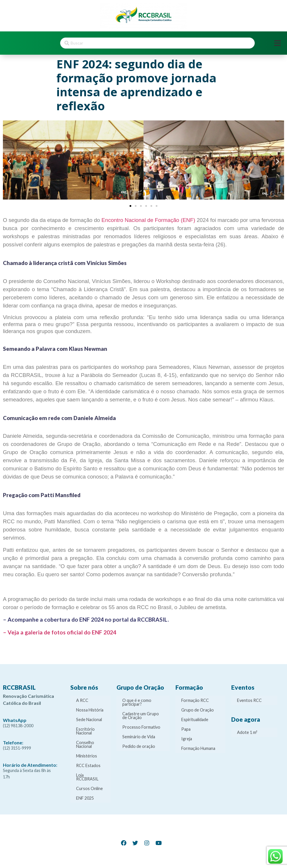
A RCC (82, 700)
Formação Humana (198, 748)
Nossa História (90, 710)
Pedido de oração (139, 746)
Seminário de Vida (139, 737)
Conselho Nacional (85, 744)
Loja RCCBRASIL (87, 777)
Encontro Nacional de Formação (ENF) (148, 220)
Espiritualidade (195, 720)
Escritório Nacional (85, 731)
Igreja (187, 739)
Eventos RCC (249, 700)
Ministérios (87, 756)
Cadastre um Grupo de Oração (141, 716)
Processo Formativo (141, 727)
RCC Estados (88, 765)
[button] (9, 161)
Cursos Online (89, 788)
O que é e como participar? (137, 702)
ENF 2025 (85, 798)
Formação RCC (195, 700)
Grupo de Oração (198, 710)
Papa (186, 729)
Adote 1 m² (247, 732)
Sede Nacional (89, 720)
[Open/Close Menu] (278, 43)
